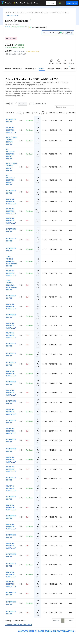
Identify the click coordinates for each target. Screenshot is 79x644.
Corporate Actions (54, 69)
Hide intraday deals (39, 104)
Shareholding (30, 69)
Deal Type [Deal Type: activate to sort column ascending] (20, 113)
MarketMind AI (19, 3)
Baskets (30, 3)
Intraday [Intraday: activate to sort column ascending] (62, 113)
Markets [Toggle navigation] (8, 3)
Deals (41, 69)
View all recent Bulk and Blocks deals (18, 625)
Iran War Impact (11, 38)
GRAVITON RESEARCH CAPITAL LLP (11, 130)
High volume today (33, 52)
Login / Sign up (72, 3)
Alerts (66, 68)
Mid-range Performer (18, 27)
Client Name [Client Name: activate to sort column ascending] (10, 113)
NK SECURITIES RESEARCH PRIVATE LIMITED (10, 154)
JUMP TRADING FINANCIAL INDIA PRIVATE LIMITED (12, 261)
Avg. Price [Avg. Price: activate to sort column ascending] (43, 113)
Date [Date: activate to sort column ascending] (36, 113)
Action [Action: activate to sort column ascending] (28, 113)
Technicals (17, 69)
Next (71, 620)
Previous (56, 620)
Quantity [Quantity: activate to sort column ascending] (52, 113)
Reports (8, 69)
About (73, 69)
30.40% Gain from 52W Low (15, 47)
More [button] (37, 3)
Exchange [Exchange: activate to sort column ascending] (72, 113)
